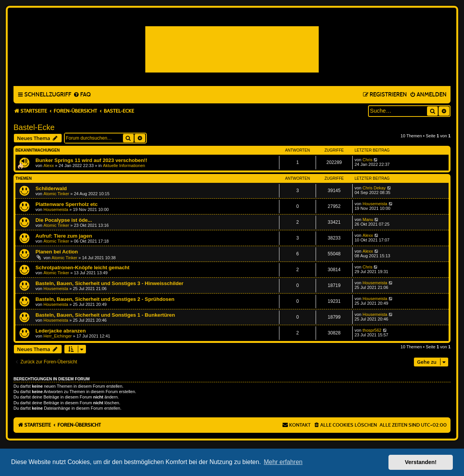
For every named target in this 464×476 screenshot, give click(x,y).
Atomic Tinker (56, 194)
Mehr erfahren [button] (283, 462)
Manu (368, 219)
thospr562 (372, 330)
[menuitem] (82, 95)
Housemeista (56, 209)
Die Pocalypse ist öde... (64, 220)
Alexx (49, 165)
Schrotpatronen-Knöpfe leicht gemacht (82, 268)
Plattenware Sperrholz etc (66, 204)
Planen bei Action (57, 252)
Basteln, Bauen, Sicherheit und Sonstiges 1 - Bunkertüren (105, 315)
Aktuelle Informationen (124, 165)
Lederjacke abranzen (61, 331)
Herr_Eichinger (58, 336)
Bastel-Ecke (34, 127)
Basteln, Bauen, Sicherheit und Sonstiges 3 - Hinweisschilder (109, 283)
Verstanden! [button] (421, 462)
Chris (368, 160)
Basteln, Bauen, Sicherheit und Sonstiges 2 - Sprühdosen (105, 299)
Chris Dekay (374, 188)
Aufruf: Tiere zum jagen (64, 236)
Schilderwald (51, 188)
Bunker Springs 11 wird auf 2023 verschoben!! (91, 160)
